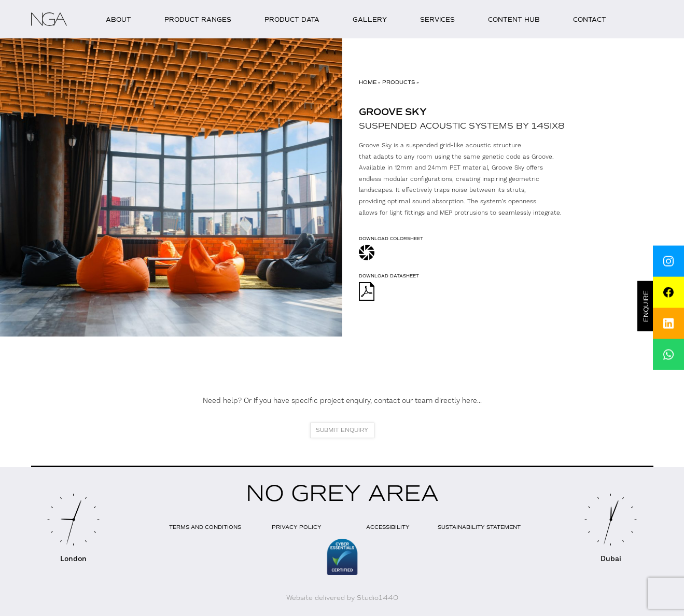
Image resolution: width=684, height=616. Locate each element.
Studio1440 (378, 598)
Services (437, 20)
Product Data (292, 20)
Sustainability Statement (479, 527)
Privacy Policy (297, 527)
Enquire (647, 306)
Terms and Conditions (205, 527)
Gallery (370, 20)
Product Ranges (198, 20)
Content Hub (514, 20)
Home (368, 82)
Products (399, 82)
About (118, 20)
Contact (590, 20)
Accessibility (388, 527)
